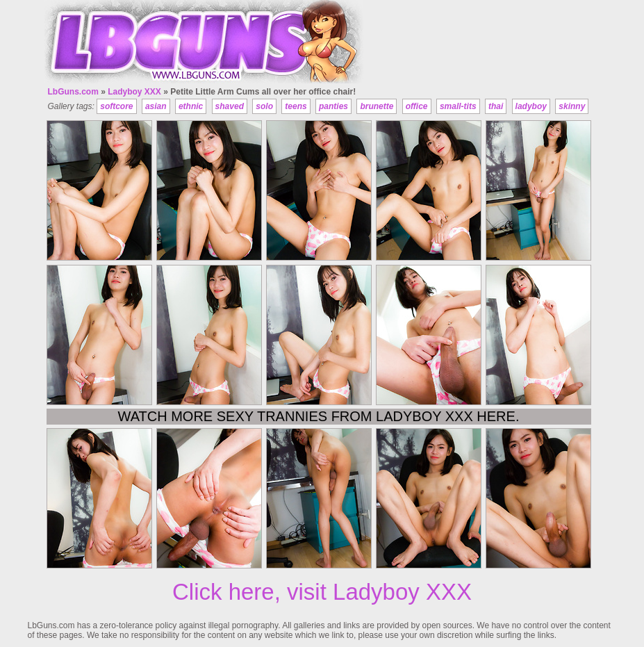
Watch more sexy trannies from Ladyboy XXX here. (319, 416)
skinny (572, 106)
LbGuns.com (73, 92)
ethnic (191, 106)
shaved (230, 106)
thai (496, 106)
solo (264, 106)
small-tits (458, 106)
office (417, 106)
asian (156, 106)
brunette (377, 106)
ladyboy (531, 106)
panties (333, 106)
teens (296, 106)
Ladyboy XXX (134, 92)
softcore (116, 106)
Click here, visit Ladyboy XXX (322, 592)
